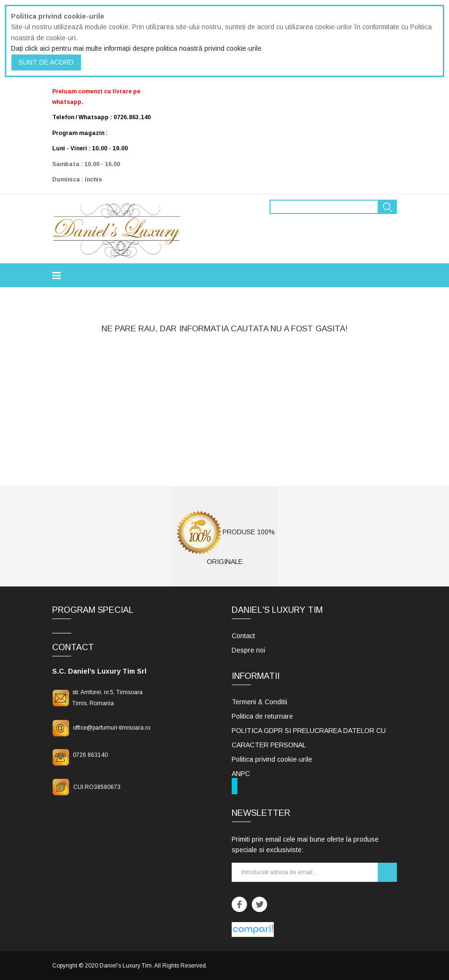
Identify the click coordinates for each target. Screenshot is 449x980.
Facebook (239, 904)
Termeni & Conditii (259, 702)
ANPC (241, 774)
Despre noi (248, 650)
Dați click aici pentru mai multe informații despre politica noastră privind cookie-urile (136, 48)
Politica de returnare (262, 716)
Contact (243, 636)
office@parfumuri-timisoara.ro (112, 728)
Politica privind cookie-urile (272, 759)
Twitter (259, 904)
